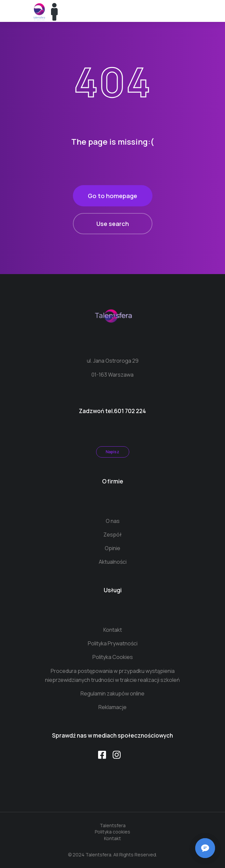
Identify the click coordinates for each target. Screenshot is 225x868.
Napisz (112, 452)
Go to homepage (112, 196)
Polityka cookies (112, 832)
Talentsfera (113, 825)
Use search (113, 224)
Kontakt (112, 838)
